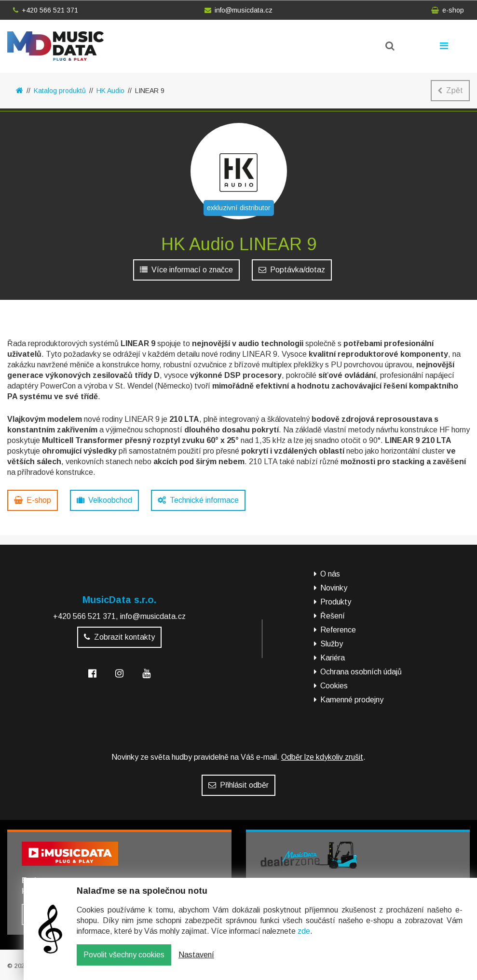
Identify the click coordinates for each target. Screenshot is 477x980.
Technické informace (198, 500)
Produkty (336, 602)
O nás (330, 574)
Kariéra (333, 658)
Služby (332, 644)
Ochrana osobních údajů (361, 672)
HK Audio (110, 91)
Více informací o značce (186, 270)
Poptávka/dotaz (292, 270)
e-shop (448, 10)
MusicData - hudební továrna (55, 46)
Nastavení (196, 962)
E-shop (33, 500)
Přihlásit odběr (238, 785)
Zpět (450, 90)
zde (304, 938)
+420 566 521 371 (46, 10)
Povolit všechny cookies (124, 962)
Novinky (334, 588)
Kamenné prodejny (352, 700)
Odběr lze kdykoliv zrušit (322, 757)
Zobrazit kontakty (119, 637)
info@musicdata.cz (238, 10)
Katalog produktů (60, 91)
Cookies (334, 686)
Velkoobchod (104, 500)
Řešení (333, 616)
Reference (338, 630)
